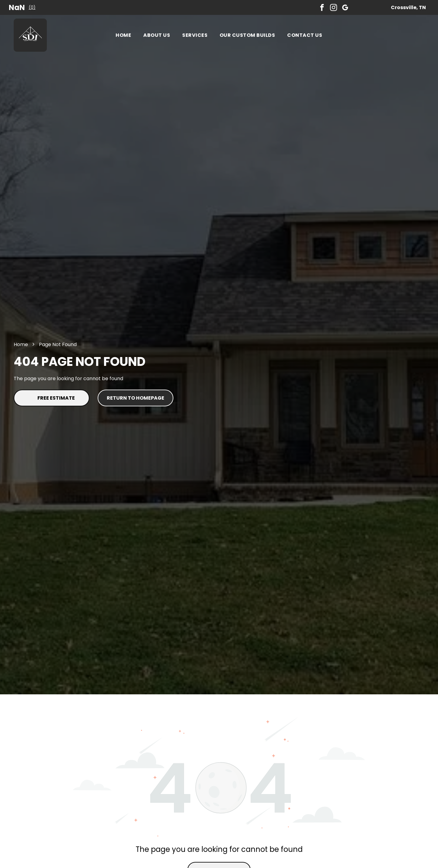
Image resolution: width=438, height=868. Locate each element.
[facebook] (322, 7)
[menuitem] (123, 35)
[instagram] (334, 7)
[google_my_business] (345, 7)
